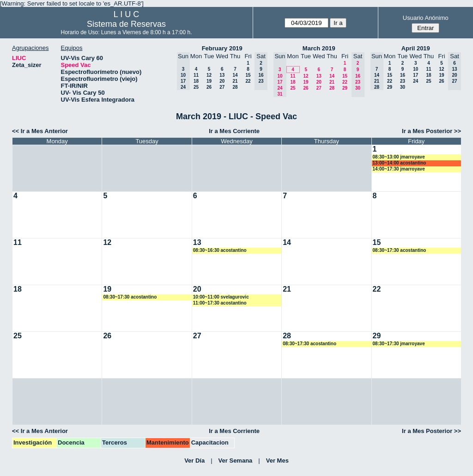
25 (196, 87)
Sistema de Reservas (126, 24)
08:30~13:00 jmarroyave (399, 157)
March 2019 (319, 48)
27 (222, 87)
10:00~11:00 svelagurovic (221, 297)
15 (248, 75)
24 (415, 81)
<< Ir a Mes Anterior (40, 131)
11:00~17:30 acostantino (220, 303)
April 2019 (416, 48)
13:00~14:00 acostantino (400, 163)
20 (222, 81)
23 (403, 81)
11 (196, 75)
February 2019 (222, 48)
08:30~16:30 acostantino (220, 250)
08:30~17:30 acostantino (400, 250)
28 (235, 87)
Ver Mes (277, 461)
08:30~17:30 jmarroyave (399, 344)
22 (248, 81)
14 (235, 75)
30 (403, 87)
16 (403, 75)
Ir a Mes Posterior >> (431, 131)
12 (209, 75)
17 (415, 75)
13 (222, 75)
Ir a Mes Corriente (234, 131)
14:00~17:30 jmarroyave (399, 169)
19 (209, 81)
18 (196, 81)
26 (209, 87)
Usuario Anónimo (426, 18)
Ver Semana (236, 461)
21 (235, 81)
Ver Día (194, 461)
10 (415, 69)
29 (345, 88)
